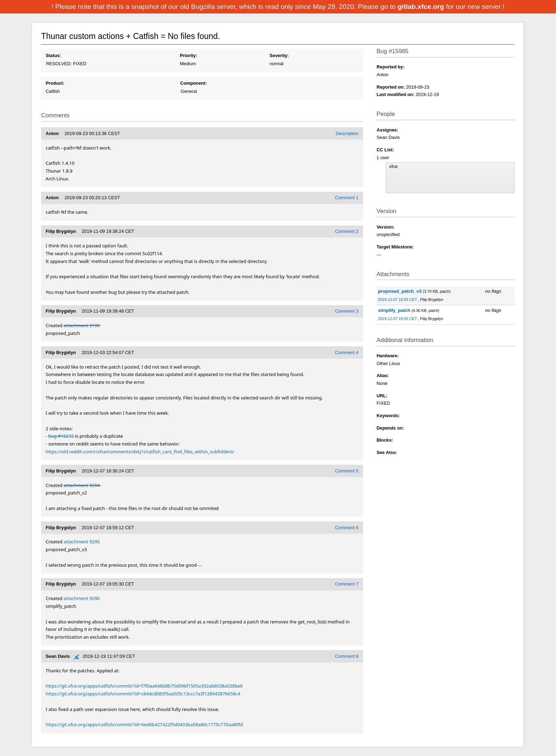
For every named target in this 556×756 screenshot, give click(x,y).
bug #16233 (61, 436)
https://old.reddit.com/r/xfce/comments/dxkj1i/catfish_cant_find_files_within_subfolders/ (140, 452)
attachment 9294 (82, 485)
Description (347, 133)
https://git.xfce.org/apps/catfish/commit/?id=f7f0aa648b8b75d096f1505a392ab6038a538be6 (144, 686)
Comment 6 (347, 528)
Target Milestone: (395, 247)
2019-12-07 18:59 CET (398, 299)
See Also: (387, 452)
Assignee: (387, 130)
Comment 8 (347, 656)
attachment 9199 (82, 325)
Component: (193, 83)
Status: (53, 55)
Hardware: (388, 356)
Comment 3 (347, 311)
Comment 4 (347, 352)
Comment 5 (347, 471)
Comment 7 (347, 584)
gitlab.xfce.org (422, 7)
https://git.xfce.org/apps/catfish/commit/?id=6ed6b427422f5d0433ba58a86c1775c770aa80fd (144, 724)
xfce (450, 167)
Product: (55, 83)
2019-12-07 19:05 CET (398, 319)
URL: (382, 396)
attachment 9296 (82, 598)
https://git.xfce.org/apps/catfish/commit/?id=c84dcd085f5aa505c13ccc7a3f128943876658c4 (143, 694)
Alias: (383, 376)
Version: (386, 227)
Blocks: (385, 440)
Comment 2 (347, 231)
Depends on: (390, 428)
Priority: (188, 55)
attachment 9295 (82, 542)
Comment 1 (347, 198)
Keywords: (388, 416)
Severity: (279, 55)
